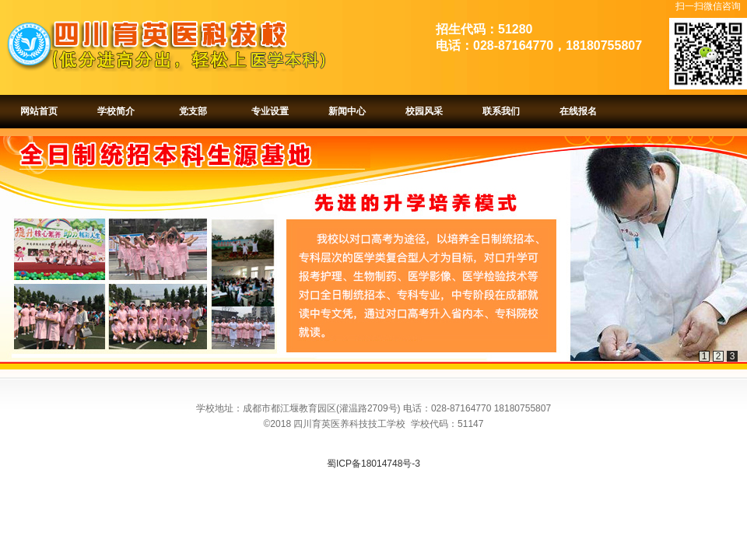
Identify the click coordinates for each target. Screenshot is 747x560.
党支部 (193, 111)
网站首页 (39, 111)
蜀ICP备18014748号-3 (373, 464)
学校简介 (116, 111)
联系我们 (501, 111)
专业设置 (270, 111)
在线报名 (578, 111)
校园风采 (424, 111)
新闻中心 (347, 111)
